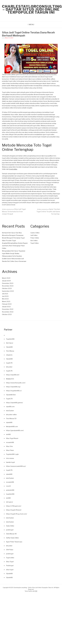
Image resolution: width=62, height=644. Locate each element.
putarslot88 (10, 490)
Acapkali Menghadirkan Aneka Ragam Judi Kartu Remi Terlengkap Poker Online (15, 246)
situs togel (10, 570)
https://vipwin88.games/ (15, 403)
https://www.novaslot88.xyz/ (16, 466)
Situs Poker (10, 450)
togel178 (9, 363)
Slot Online (34, 241)
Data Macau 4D (11, 534)
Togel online (10, 558)
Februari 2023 (7, 304)
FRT (36, 591)
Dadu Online (10, 526)
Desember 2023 (8, 283)
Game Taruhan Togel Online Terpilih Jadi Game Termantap (48, 212)
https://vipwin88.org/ (13, 387)
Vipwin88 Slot (11, 395)
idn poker (9, 367)
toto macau (10, 458)
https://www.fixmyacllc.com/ (16, 383)
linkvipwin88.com (12, 427)
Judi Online (34, 235)
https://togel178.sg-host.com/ (17, 514)
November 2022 (8, 312)
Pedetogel (10, 566)
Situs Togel (10, 562)
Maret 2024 (6, 278)
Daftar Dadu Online (12, 538)
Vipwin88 (9, 347)
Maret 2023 (6, 302)
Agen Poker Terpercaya (14, 542)
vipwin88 (9, 422)
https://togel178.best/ (14, 510)
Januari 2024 (6, 281)
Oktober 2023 (7, 288)
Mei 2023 (5, 299)
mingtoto (9, 355)
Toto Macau (10, 351)
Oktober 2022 (7, 314)
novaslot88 (10, 442)
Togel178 (9, 399)
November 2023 (8, 286)
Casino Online (35, 233)
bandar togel (10, 462)
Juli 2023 (5, 294)
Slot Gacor (10, 343)
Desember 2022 (8, 309)
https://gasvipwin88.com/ (15, 430)
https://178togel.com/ (14, 506)
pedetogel (10, 530)
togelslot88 (10, 494)
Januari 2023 (6, 307)
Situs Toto (9, 446)
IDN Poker (10, 550)
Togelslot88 (10, 339)
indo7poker (10, 411)
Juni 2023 (5, 296)
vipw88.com (10, 407)
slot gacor (10, 502)
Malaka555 (10, 379)
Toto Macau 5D (11, 419)
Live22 (8, 486)
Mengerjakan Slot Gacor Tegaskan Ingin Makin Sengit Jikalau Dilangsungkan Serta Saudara (14, 254)
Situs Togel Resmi (12, 438)
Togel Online (35, 243)
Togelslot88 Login (12, 454)
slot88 (8, 434)
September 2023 (8, 291)
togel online (13, 169)
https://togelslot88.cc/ (14, 391)
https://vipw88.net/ (13, 375)
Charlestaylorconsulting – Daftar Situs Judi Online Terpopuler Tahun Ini (32, 9)
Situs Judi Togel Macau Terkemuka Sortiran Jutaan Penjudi (14, 212)
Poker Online (35, 238)
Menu (32, 24)
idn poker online (11, 415)
